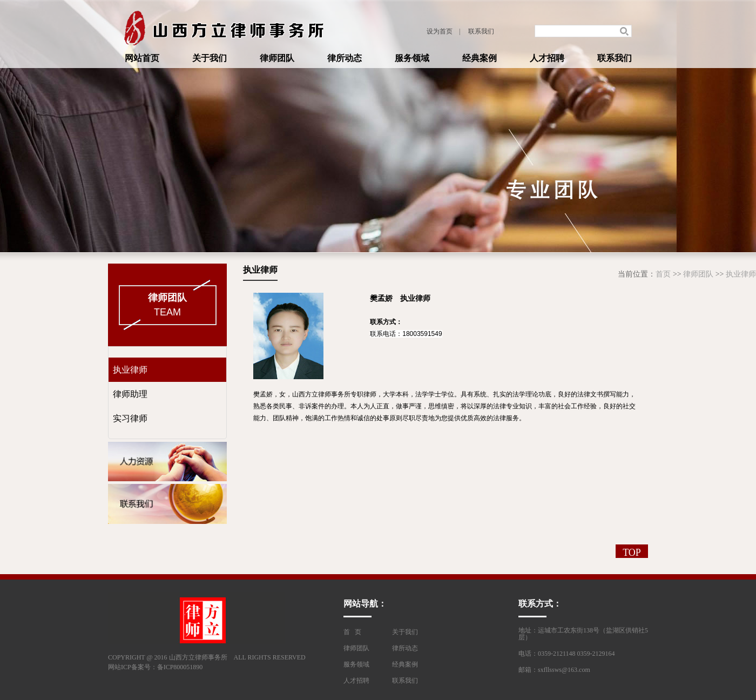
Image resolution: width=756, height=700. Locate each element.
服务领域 (412, 58)
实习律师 (128, 418)
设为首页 (440, 31)
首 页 (352, 632)
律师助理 (128, 394)
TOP (632, 553)
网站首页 (142, 58)
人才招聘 (547, 58)
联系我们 (481, 31)
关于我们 (210, 58)
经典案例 (480, 58)
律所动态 (345, 58)
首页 (663, 274)
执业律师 (741, 274)
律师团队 (277, 58)
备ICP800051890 (180, 667)
